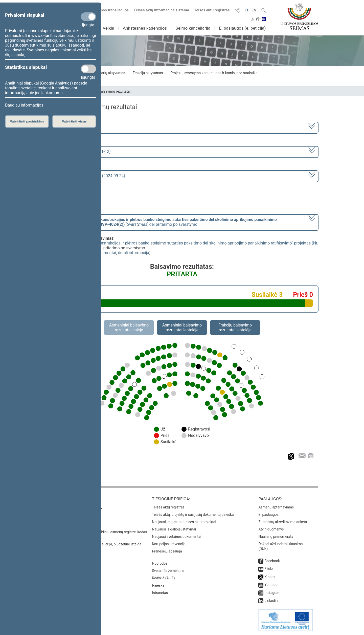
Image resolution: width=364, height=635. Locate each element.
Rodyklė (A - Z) (163, 578)
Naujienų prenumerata (276, 537)
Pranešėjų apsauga (167, 551)
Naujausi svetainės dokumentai (177, 537)
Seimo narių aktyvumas (107, 73)
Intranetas (160, 593)
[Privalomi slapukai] (88, 17)
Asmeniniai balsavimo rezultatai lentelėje (182, 327)
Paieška (158, 585)
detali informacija (133, 253)
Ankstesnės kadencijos (145, 28)
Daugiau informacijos (24, 105)
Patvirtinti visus (74, 121)
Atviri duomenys (271, 529)
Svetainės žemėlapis (168, 571)
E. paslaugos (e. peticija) (242, 28)
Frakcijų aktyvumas (148, 73)
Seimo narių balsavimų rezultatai (105, 91)
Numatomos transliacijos (104, 10)
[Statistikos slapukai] (88, 69)
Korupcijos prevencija (169, 544)
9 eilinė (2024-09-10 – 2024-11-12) (79, 151)
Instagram (272, 593)
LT (247, 10)
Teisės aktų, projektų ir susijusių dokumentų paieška (193, 515)
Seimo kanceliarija (193, 28)
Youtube (271, 585)
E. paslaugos (268, 515)
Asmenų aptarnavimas (276, 507)
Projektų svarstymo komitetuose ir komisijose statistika (214, 73)
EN (254, 10)
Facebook (272, 561)
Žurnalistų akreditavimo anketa (283, 522)
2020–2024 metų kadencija (73, 127)
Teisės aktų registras (212, 10)
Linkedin (271, 601)
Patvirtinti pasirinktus (27, 121)
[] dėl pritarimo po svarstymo (163, 222)
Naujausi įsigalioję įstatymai (174, 529)
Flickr (269, 569)
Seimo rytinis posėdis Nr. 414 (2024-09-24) (87, 176)
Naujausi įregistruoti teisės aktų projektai (184, 522)
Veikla (108, 28)
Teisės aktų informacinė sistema (162, 10)
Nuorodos (160, 563)
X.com (269, 577)
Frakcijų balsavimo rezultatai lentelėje (235, 327)
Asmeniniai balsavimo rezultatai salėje (129, 327)
